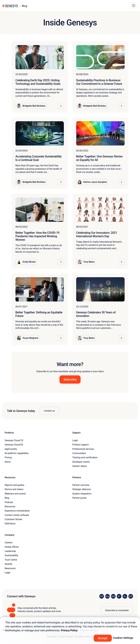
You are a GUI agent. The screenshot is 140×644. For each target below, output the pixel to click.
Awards (9, 564)
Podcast (9, 502)
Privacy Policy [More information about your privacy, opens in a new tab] (69, 630)
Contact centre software (17, 515)
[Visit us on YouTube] (125, 596)
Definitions (10, 524)
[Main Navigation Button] (134, 6)
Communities (79, 453)
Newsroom (10, 568)
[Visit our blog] (131, 596)
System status (80, 466)
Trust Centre (11, 560)
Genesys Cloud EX (14, 445)
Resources (10, 506)
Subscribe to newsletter (117, 610)
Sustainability (11, 555)
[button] (61, 106)
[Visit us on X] (113, 596)
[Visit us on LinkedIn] (102, 596)
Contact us (49, 411)
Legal (7, 573)
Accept (103, 638)
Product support (81, 445)
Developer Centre (81, 462)
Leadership (10, 551)
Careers (9, 543)
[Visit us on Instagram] (107, 596)
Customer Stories (13, 519)
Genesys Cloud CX (14, 440)
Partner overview (81, 485)
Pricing (8, 457)
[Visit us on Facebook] (119, 596)
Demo (8, 462)
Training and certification (85, 457)
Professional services (83, 449)
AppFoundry (11, 449)
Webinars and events (15, 494)
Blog (7, 498)
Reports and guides (14, 485)
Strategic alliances (82, 489)
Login (75, 440)
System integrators (82, 494)
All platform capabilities (17, 453)
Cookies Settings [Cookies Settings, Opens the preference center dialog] (123, 638)
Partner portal (79, 498)
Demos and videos (14, 489)
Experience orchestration (17, 511)
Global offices (12, 547)
